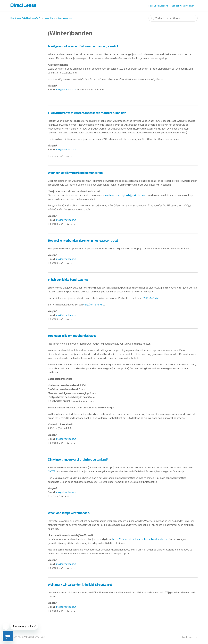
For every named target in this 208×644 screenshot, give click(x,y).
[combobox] (173, 18)
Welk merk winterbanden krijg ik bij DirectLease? (80, 585)
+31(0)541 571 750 (94, 305)
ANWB (52, 471)
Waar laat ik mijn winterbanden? (69, 513)
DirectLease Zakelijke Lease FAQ (25, 18)
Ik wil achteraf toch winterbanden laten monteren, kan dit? (87, 113)
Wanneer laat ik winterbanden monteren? (75, 173)
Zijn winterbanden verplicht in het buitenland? (78, 459)
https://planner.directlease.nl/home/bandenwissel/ (140, 539)
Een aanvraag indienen (183, 6)
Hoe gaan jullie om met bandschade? (72, 336)
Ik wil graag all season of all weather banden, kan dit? (83, 46)
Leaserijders (49, 18)
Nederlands (189, 637)
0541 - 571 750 (151, 298)
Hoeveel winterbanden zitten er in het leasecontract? (83, 240)
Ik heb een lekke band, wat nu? (68, 280)
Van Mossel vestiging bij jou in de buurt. (126, 195)
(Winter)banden (65, 18)
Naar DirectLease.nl (158, 6)
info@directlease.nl (66, 90)
